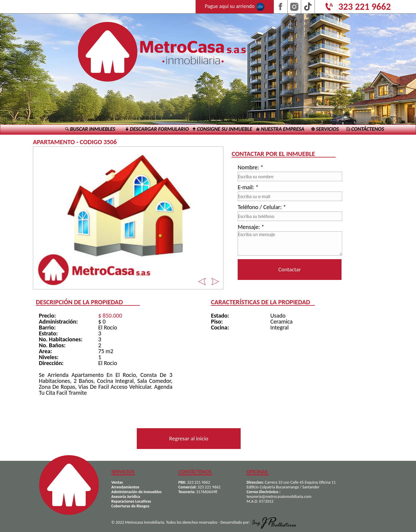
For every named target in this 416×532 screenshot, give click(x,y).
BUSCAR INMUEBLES (90, 129)
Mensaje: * (251, 227)
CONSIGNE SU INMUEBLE (222, 129)
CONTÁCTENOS (365, 129)
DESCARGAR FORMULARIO (157, 129)
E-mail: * (248, 187)
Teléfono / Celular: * (262, 207)
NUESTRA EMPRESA (280, 129)
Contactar (290, 269)
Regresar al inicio (189, 438)
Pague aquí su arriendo (235, 7)
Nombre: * (250, 167)
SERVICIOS (325, 129)
